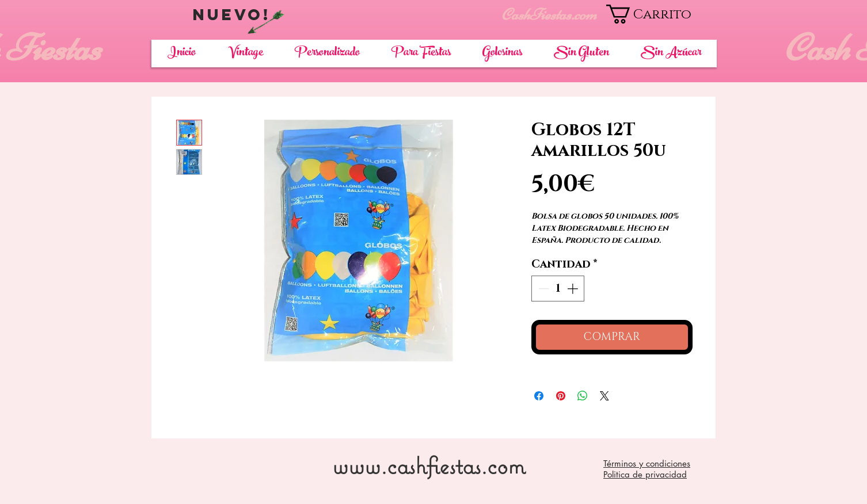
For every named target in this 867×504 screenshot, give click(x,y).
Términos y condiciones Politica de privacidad (647, 469)
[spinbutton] (558, 289)
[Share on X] (604, 396)
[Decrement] (543, 289)
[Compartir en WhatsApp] (583, 396)
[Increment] (574, 289)
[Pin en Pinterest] (561, 396)
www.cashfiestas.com (429, 465)
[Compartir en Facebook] (539, 396)
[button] (661, 14)
